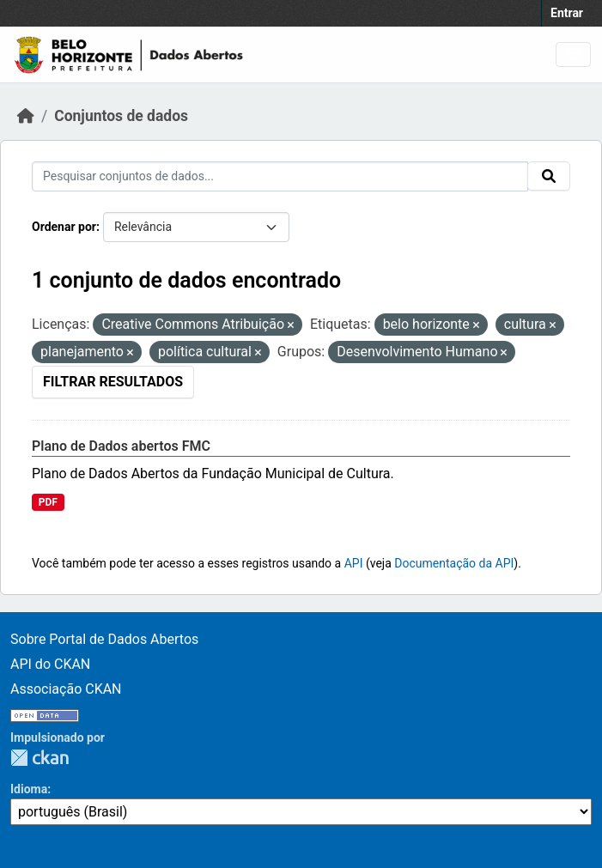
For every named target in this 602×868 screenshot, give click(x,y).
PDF (48, 502)
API (354, 563)
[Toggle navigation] (573, 55)
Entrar (567, 13)
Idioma (29, 789)
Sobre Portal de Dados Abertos (104, 639)
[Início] (26, 116)
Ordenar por (64, 227)
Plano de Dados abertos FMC (121, 446)
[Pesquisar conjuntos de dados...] (280, 176)
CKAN (40, 758)
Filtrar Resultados (113, 382)
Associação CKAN (66, 689)
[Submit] (549, 176)
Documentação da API (454, 563)
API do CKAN (50, 664)
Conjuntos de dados (121, 116)
